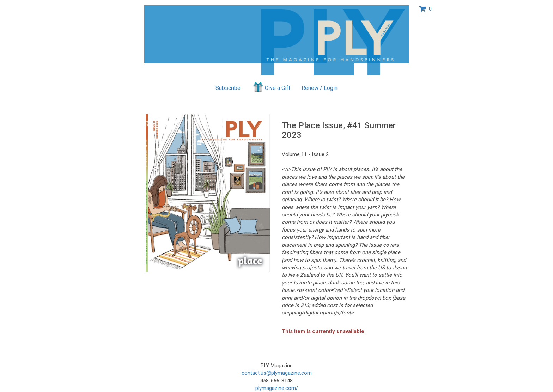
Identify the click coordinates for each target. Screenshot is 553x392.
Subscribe (228, 88)
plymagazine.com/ (277, 388)
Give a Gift (271, 87)
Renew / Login (320, 88)
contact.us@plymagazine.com (277, 373)
